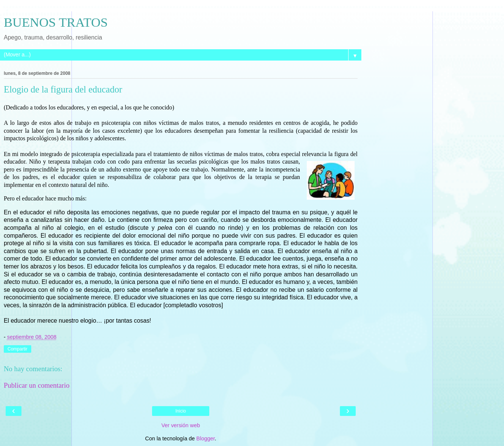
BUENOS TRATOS (56, 22)
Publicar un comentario (37, 385)
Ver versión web (181, 425)
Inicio (181, 411)
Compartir (18, 349)
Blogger (206, 438)
